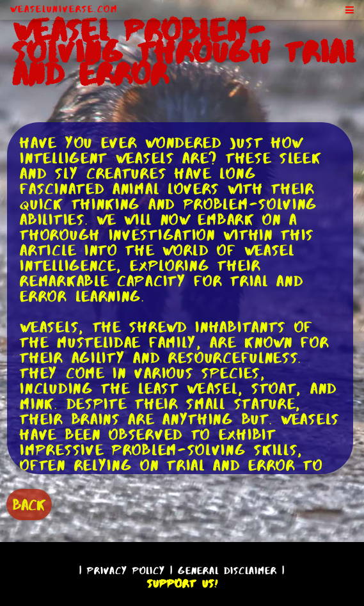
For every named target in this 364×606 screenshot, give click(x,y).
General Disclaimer (227, 570)
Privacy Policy (126, 570)
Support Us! (182, 584)
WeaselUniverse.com (64, 9)
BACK (29, 505)
